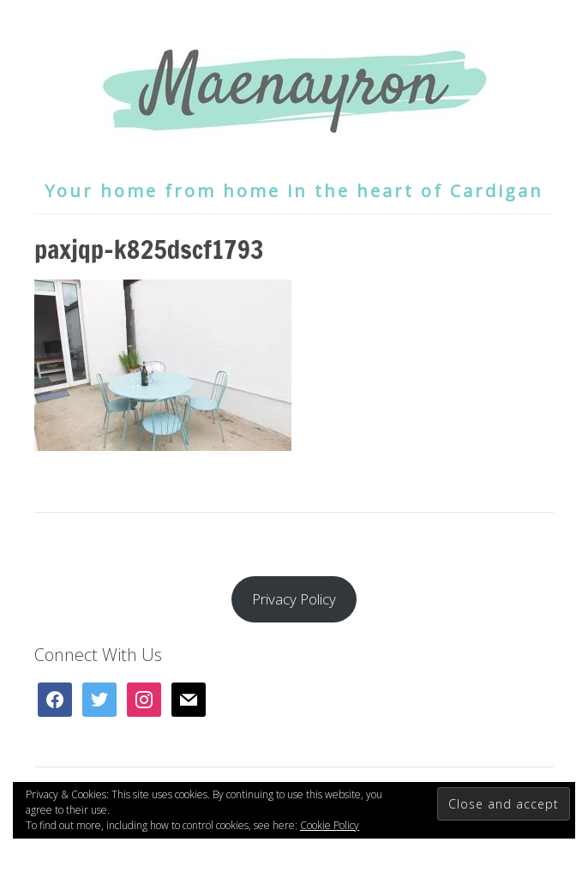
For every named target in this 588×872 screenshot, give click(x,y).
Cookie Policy (330, 825)
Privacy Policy (294, 599)
